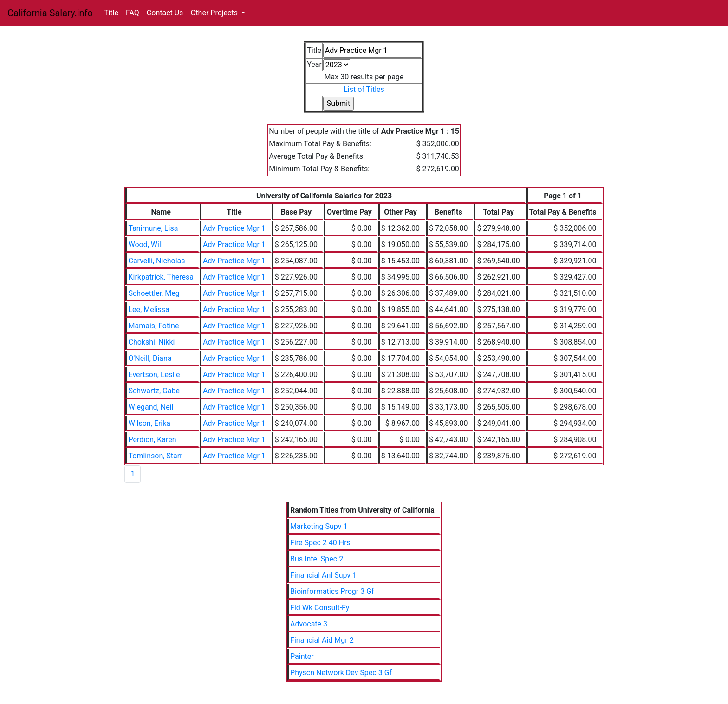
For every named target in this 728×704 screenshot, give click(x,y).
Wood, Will (145, 244)
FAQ (133, 13)
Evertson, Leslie (154, 375)
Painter (302, 656)
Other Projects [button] (215, 13)
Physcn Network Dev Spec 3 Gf (341, 673)
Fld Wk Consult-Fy (320, 608)
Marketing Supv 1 (319, 526)
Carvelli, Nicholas (156, 261)
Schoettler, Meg (154, 293)
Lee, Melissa (149, 310)
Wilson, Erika (149, 423)
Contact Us (165, 13)
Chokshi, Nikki (151, 342)
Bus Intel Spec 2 (317, 559)
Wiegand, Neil (151, 407)
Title (111, 13)
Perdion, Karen (152, 440)
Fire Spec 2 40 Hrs (320, 543)
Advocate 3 (309, 624)
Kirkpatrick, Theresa (161, 277)
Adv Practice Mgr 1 (234, 228)
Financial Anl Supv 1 (323, 575)
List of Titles (364, 89)
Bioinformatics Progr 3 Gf (332, 591)
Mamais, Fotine (153, 326)
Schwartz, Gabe (154, 391)
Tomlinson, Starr (155, 456)
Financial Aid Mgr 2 (322, 640)
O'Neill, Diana (150, 358)
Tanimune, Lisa (153, 228)
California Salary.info (50, 13)
